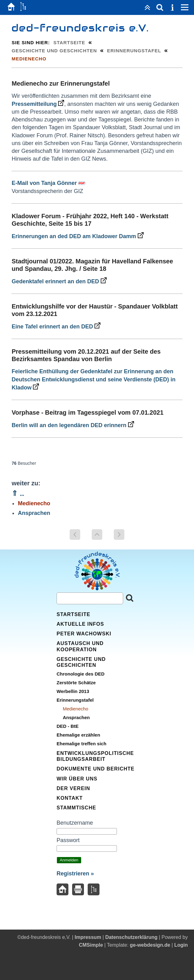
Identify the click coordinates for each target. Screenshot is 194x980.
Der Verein (73, 788)
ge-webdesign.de (150, 945)
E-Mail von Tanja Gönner (44, 183)
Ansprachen (34, 513)
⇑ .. (18, 493)
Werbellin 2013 (73, 691)
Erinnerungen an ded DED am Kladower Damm (77, 236)
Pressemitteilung (38, 104)
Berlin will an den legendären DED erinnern (73, 425)
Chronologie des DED (81, 674)
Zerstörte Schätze (76, 683)
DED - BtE (68, 726)
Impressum (88, 937)
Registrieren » (75, 874)
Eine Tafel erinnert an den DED (56, 327)
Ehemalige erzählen (78, 735)
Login (181, 945)
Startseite (69, 42)
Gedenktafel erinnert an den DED (59, 281)
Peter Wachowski (84, 634)
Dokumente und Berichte (95, 769)
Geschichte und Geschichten (54, 51)
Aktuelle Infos (80, 624)
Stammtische (76, 808)
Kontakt (70, 798)
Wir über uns (77, 779)
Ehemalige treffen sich (81, 744)
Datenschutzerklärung (131, 937)
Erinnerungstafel (134, 51)
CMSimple (91, 945)
